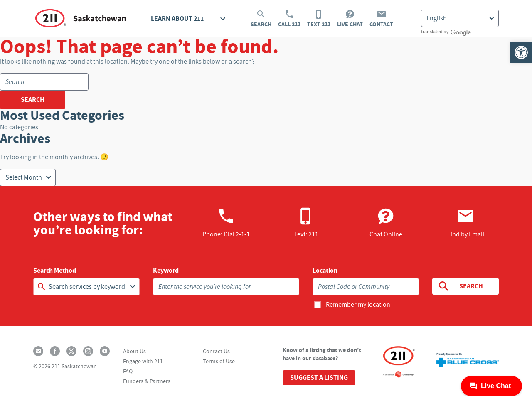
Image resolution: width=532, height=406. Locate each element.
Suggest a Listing (319, 378)
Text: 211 (306, 223)
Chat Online (386, 223)
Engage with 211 (143, 361)
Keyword (166, 271)
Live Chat (350, 19)
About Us (134, 351)
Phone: (226, 223)
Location (325, 271)
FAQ (128, 371)
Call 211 (289, 19)
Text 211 (319, 19)
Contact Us (216, 351)
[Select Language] (460, 18)
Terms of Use (219, 361)
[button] (521, 52)
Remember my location (358, 305)
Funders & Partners (147, 381)
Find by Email (466, 223)
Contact (381, 19)
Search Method (55, 271)
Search (261, 19)
